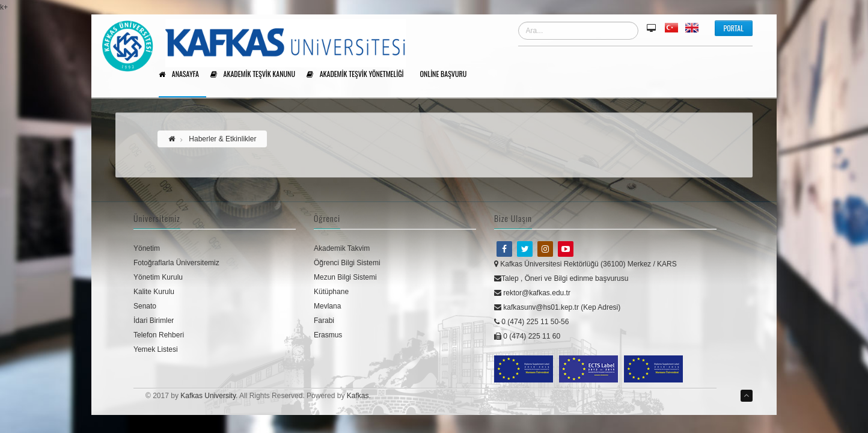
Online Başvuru (448, 75)
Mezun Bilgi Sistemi (345, 277)
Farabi (324, 321)
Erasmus (328, 335)
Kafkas (358, 396)
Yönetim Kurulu (158, 277)
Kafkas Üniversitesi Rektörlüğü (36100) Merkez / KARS (585, 264)
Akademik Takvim (342, 248)
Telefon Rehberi (159, 335)
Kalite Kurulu (154, 292)
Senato (145, 306)
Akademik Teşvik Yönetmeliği (359, 75)
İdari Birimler (154, 321)
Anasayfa (183, 75)
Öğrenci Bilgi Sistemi (347, 263)
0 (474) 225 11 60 (527, 336)
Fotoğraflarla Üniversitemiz (176, 263)
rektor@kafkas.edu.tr (532, 293)
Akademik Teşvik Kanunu (257, 75)
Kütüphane (331, 292)
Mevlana (327, 306)
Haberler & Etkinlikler (222, 139)
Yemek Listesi (156, 349)
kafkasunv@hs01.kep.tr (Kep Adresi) (557, 307)
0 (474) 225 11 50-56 (531, 322)
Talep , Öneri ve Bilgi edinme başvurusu (561, 278)
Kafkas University (208, 396)
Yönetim (147, 248)
